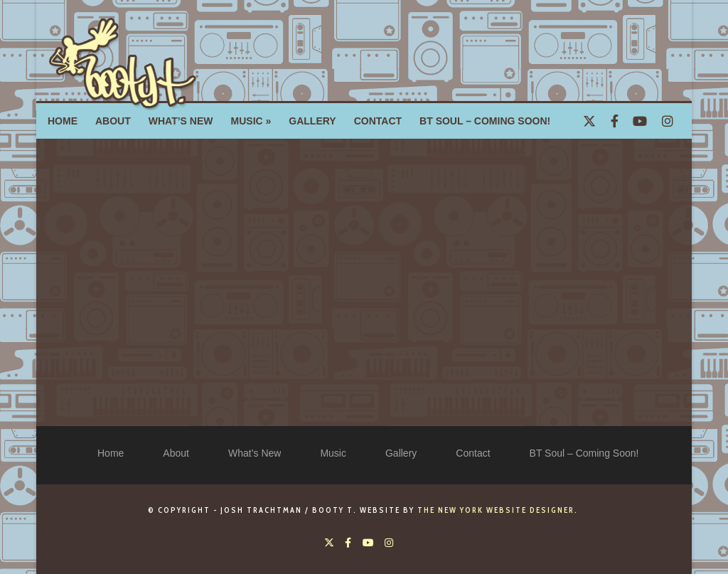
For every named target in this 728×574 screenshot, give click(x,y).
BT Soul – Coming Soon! (584, 453)
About (176, 453)
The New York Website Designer (496, 510)
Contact (473, 453)
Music (333, 453)
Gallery (401, 453)
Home (111, 453)
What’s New (255, 453)
